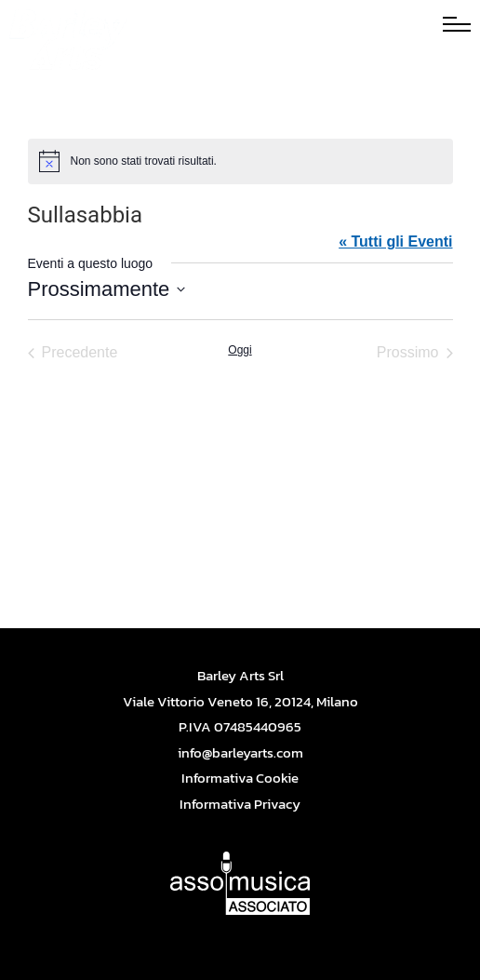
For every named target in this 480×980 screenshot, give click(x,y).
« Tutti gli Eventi (395, 242)
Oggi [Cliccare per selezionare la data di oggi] (240, 350)
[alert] (240, 161)
